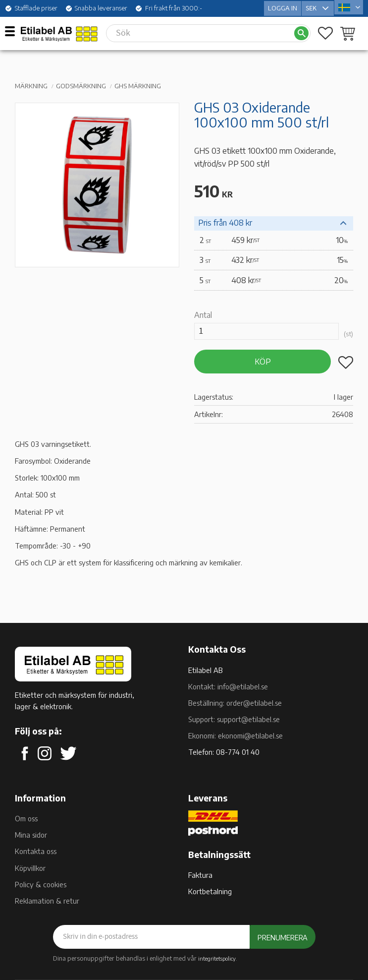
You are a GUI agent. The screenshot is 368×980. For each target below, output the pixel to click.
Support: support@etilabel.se (234, 719)
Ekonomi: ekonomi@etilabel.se (236, 735)
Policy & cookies (41, 884)
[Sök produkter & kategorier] (200, 31)
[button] (14, 31)
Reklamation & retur (47, 901)
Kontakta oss (36, 851)
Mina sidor (31, 835)
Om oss (26, 818)
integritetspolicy (217, 958)
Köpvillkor (30, 868)
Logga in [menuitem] (283, 7)
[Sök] (301, 31)
